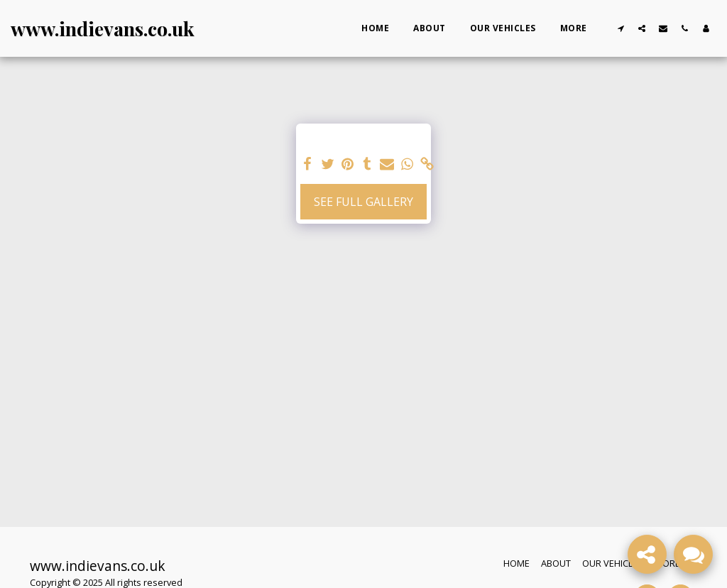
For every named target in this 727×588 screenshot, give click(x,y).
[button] (621, 28)
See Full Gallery (363, 202)
